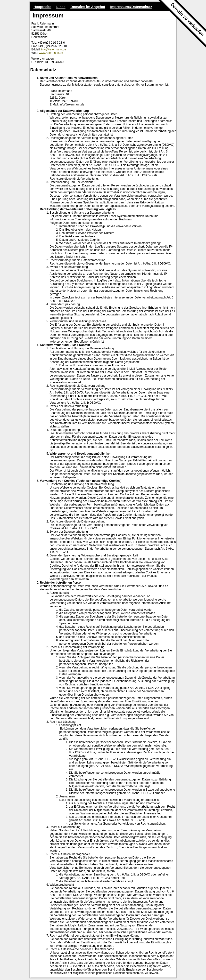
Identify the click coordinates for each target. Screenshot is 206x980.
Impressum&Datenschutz (131, 7)
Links (61, 7)
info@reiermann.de (54, 49)
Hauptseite (42, 7)
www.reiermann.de (51, 53)
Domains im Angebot (88, 7)
